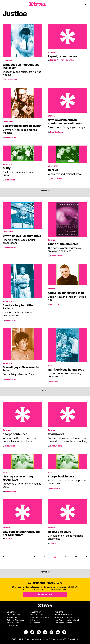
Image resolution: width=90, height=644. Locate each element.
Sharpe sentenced (23, 414)
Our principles (13, 615)
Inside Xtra (12, 617)
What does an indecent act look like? (21, 66)
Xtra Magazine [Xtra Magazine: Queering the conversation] (38, 4)
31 (35, 557)
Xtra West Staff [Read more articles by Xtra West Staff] (56, 179)
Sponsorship (36, 623)
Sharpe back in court (62, 477)
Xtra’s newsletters (63, 615)
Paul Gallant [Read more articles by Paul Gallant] (70, 60)
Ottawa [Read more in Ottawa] (51, 116)
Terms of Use (13, 626)
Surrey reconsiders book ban (22, 126)
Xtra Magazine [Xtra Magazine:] (45, 606)
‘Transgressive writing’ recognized (18, 478)
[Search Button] (86, 4)
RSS (64, 632)
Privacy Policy (14, 623)
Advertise (35, 620)
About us (11, 612)
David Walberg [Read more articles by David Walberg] (56, 446)
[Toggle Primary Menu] (4, 5)
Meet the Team (37, 615)
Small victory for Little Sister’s (18, 307)
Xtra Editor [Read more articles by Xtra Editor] (9, 539)
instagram (45, 632)
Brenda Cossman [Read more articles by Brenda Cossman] (57, 60)
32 (45, 557)
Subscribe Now (45, 594)
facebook (26, 632)
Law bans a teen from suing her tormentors (23, 512)
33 (55, 557)
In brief (53, 170)
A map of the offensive (63, 244)
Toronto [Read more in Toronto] (51, 240)
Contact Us (36, 612)
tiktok (51, 632)
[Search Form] (86, 4)
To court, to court (68, 512)
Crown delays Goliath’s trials (22, 236)
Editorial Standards (16, 620)
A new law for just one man (66, 293)
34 (66, 557)
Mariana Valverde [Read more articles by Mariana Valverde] (12, 80)
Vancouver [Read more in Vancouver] (8, 61)
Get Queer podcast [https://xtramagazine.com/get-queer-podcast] (63, 623)
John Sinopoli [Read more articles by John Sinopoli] (56, 544)
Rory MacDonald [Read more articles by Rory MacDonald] (57, 132)
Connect (59, 612)
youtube (39, 632)
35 (76, 557)
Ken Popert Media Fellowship (68, 620)
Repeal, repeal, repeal (68, 36)
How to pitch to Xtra (40, 617)
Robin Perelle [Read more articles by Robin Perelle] (10, 138)
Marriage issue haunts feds (66, 370)
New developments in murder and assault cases (68, 100)
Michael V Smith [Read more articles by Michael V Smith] (56, 256)
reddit (58, 632)
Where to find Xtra (64, 617)
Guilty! (7, 168)
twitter (32, 632)
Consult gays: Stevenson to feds (21, 369)
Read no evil (68, 414)
